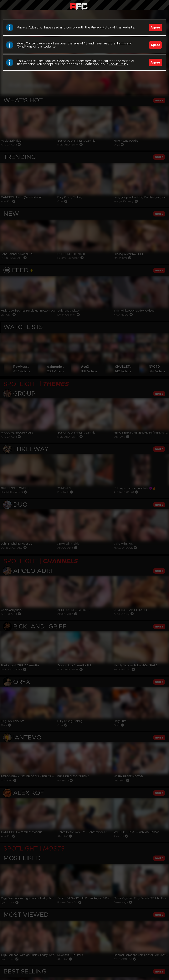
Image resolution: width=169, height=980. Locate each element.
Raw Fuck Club (79, 6)
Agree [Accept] (155, 28)
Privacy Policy (101, 28)
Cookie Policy (118, 64)
